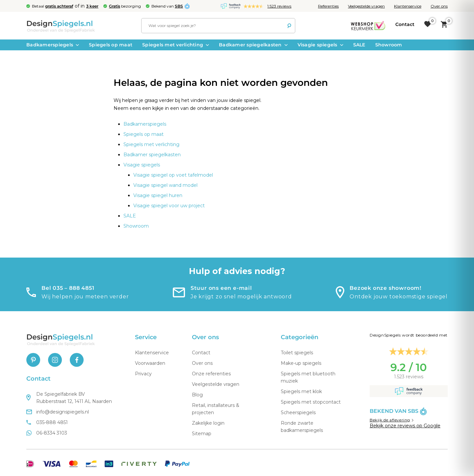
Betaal (53, 6)
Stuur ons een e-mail (221, 288)
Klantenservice (408, 6)
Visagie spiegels (320, 45)
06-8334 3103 (47, 433)
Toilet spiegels (297, 353)
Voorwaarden (150, 363)
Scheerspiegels (298, 413)
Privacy (143, 374)
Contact (201, 353)
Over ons (439, 6)
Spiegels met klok (301, 391)
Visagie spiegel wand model (165, 185)
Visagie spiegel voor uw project (169, 206)
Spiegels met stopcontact (311, 402)
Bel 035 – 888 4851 (68, 288)
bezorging (125, 6)
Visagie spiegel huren (158, 195)
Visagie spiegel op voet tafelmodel (173, 175)
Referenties (328, 6)
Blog (197, 395)
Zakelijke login (208, 423)
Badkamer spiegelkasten (253, 45)
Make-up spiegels (301, 363)
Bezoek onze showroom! (385, 288)
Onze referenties (211, 374)
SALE (359, 45)
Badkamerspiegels (53, 45)
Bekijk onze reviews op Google (405, 426)
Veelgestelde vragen (366, 6)
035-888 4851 (47, 422)
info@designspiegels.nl (58, 412)
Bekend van (167, 6)
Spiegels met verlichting (176, 45)
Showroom (389, 45)
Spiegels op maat (111, 45)
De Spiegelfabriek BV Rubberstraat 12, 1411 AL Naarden (69, 398)
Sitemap (202, 434)
